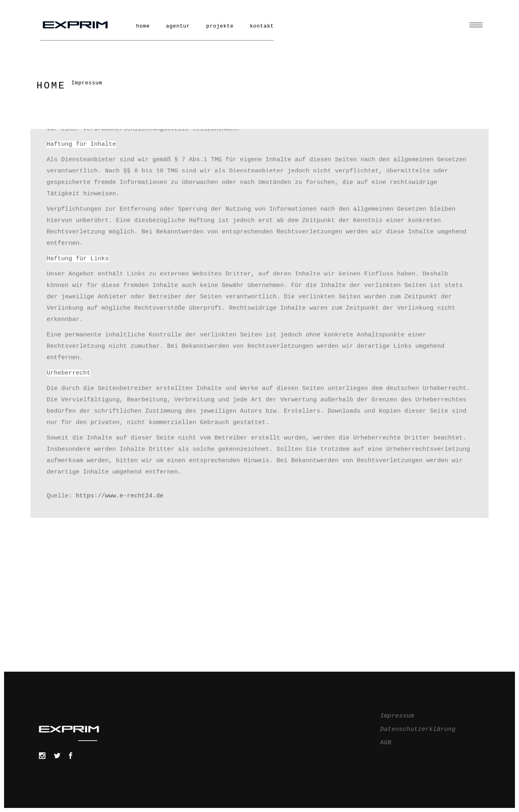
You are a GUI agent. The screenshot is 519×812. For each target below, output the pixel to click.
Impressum (397, 716)
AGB (386, 743)
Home (51, 86)
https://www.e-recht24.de (120, 223)
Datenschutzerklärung (418, 729)
